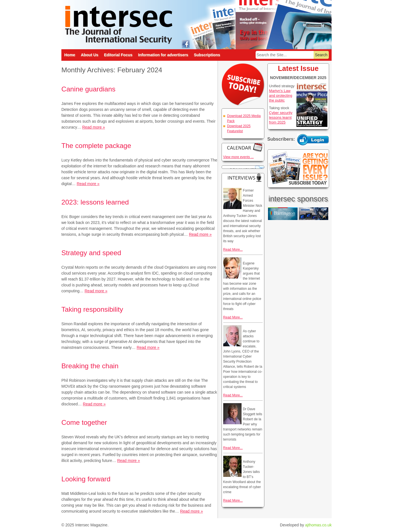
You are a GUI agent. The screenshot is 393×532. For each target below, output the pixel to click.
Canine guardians (88, 89)
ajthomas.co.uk (318, 525)
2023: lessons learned (95, 202)
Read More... (233, 250)
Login (313, 140)
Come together (84, 422)
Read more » (94, 127)
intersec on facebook (186, 44)
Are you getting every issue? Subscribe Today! (298, 169)
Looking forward (86, 479)
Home (70, 55)
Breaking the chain (90, 366)
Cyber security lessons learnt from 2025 (281, 117)
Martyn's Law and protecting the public (281, 96)
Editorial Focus (118, 55)
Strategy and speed (91, 253)
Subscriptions (207, 55)
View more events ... (239, 157)
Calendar (243, 147)
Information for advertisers (163, 55)
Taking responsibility (92, 309)
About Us (90, 55)
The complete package (96, 146)
